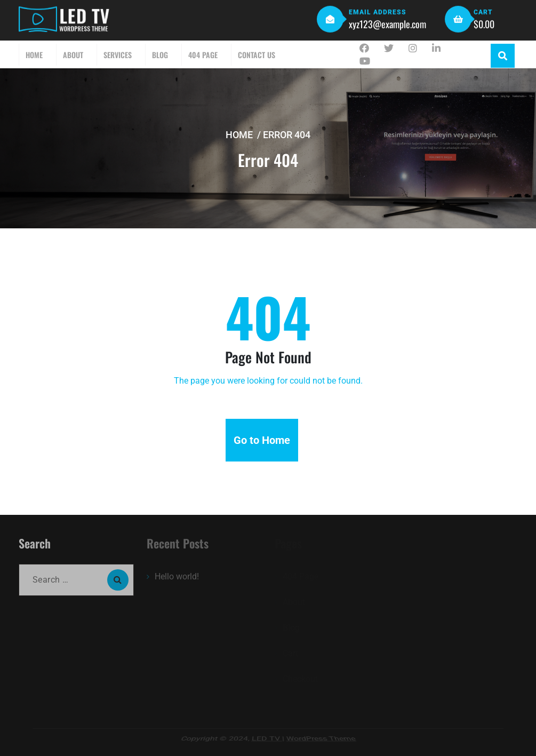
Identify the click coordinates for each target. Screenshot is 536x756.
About (73, 55)
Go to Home (262, 440)
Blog (160, 55)
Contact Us (257, 55)
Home (34, 55)
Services (118, 55)
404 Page (203, 55)
